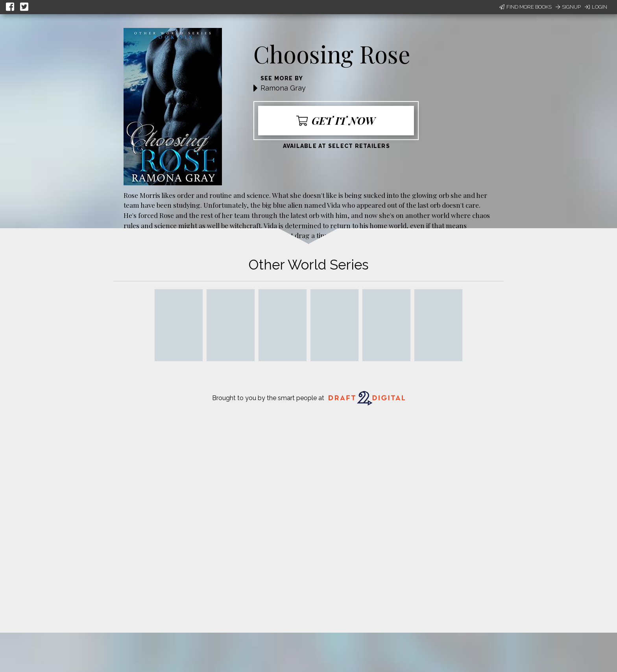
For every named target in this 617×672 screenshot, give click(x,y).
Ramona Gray (283, 88)
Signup (568, 7)
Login (596, 7)
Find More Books (526, 7)
